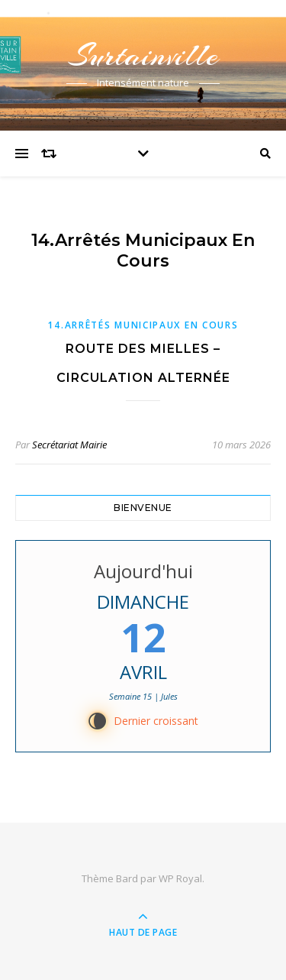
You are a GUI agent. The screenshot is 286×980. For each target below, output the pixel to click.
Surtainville (143, 55)
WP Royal (180, 878)
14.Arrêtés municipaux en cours (143, 325)
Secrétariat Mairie (69, 445)
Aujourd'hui (143, 571)
